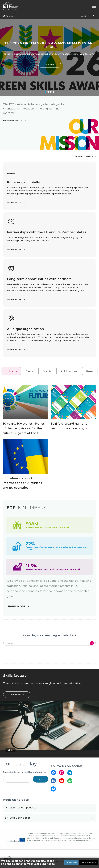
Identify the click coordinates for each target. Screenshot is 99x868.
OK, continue (71, 863)
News (30, 371)
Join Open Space (20, 818)
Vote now (50, 65)
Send (41, 779)
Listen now (15, 694)
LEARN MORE (14, 203)
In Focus (11, 371)
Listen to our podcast (23, 808)
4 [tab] (53, 92)
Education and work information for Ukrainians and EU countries (22, 483)
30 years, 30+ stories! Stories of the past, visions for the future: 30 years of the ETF (24, 428)
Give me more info (88, 863)
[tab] (11, 371)
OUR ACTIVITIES (84, 156)
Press (90, 371)
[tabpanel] (49, 57)
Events (47, 371)
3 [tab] (51, 92)
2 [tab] (48, 92)
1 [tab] (46, 92)
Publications (69, 371)
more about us (13, 120)
